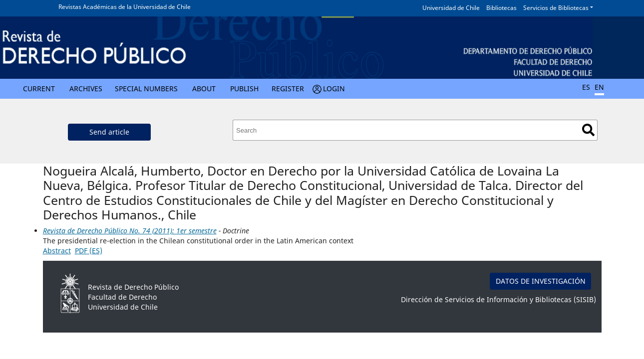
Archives (86, 89)
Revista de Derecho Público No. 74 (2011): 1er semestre (130, 231)
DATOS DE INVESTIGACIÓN (541, 281)
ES (586, 87)
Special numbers (146, 89)
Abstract (57, 251)
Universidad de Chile (451, 8)
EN (599, 87)
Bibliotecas (501, 8)
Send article (109, 132)
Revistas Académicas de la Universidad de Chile (125, 7)
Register (288, 89)
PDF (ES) (89, 251)
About (204, 89)
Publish (244, 89)
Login (334, 89)
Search (588, 130)
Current (39, 89)
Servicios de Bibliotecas (556, 8)
